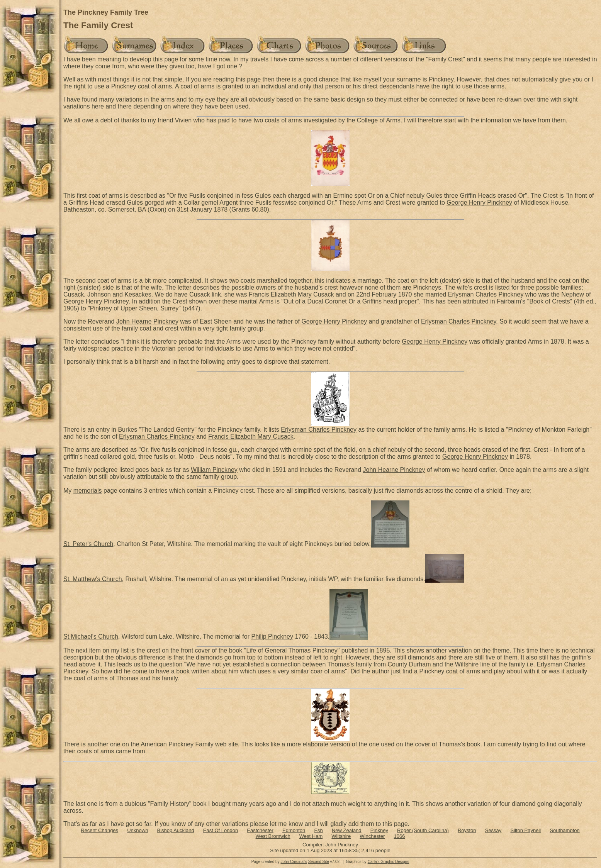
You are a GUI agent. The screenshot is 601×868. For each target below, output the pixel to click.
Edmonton (294, 830)
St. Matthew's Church (93, 579)
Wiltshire (341, 836)
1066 (399, 836)
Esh (318, 830)
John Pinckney (342, 845)
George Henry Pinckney (479, 203)
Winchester (372, 836)
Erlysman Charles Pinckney (486, 294)
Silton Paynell (525, 830)
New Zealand (347, 830)
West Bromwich (273, 836)
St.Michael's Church (91, 637)
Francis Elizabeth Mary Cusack (291, 294)
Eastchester (260, 830)
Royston (467, 830)
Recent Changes (99, 830)
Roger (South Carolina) (423, 830)
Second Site (319, 862)
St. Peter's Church (88, 544)
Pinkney (379, 830)
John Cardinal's (294, 862)
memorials (88, 491)
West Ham (311, 836)
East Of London (221, 830)
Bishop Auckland (176, 830)
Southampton (564, 830)
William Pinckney (214, 470)
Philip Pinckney (272, 637)
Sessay (493, 830)
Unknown (138, 830)
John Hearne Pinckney (147, 321)
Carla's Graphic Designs (389, 862)
